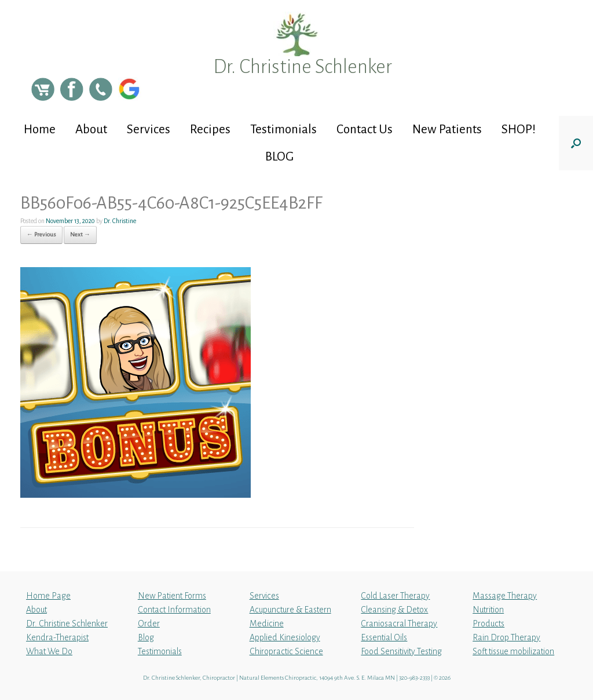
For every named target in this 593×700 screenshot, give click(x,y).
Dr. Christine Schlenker (67, 624)
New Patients (447, 130)
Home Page (48, 596)
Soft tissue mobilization (513, 651)
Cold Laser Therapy (395, 596)
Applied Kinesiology (285, 637)
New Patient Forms (172, 596)
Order (149, 624)
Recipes (210, 130)
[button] (576, 143)
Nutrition (488, 610)
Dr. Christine (120, 221)
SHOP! (519, 130)
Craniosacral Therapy (399, 624)
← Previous (41, 234)
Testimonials (283, 130)
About (91, 130)
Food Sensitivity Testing (401, 651)
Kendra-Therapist (57, 637)
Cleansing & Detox (394, 610)
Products (488, 624)
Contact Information (174, 610)
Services (149, 130)
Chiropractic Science (286, 651)
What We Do (49, 651)
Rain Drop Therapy (506, 637)
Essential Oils (384, 637)
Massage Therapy (505, 596)
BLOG (279, 157)
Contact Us (365, 130)
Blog (146, 637)
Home (40, 130)
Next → (80, 234)
